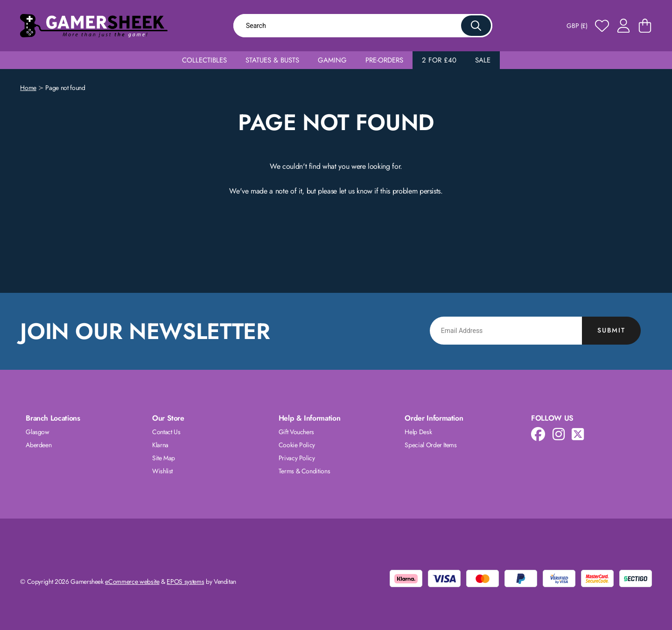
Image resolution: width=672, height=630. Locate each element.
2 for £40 (439, 60)
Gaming (332, 60)
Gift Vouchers (296, 432)
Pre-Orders (384, 60)
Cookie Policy (297, 445)
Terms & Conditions (304, 471)
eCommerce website (132, 582)
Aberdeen (38, 445)
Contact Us (166, 432)
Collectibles (204, 60)
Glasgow (38, 432)
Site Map (164, 458)
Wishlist (162, 471)
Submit (611, 330)
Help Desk (418, 432)
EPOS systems (185, 582)
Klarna (160, 445)
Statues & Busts (272, 60)
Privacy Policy (297, 458)
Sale (483, 60)
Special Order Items (430, 445)
